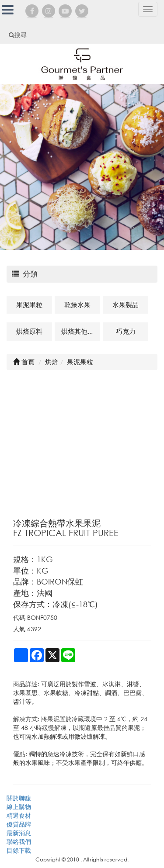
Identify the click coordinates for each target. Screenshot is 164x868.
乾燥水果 (77, 304)
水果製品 (126, 304)
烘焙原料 (29, 331)
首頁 (24, 362)
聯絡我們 (19, 842)
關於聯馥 (19, 798)
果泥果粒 (29, 304)
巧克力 (126, 331)
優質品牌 (19, 824)
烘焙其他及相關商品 (81, 331)
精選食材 (19, 815)
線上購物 (19, 807)
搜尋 (18, 35)
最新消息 (19, 833)
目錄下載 (19, 850)
